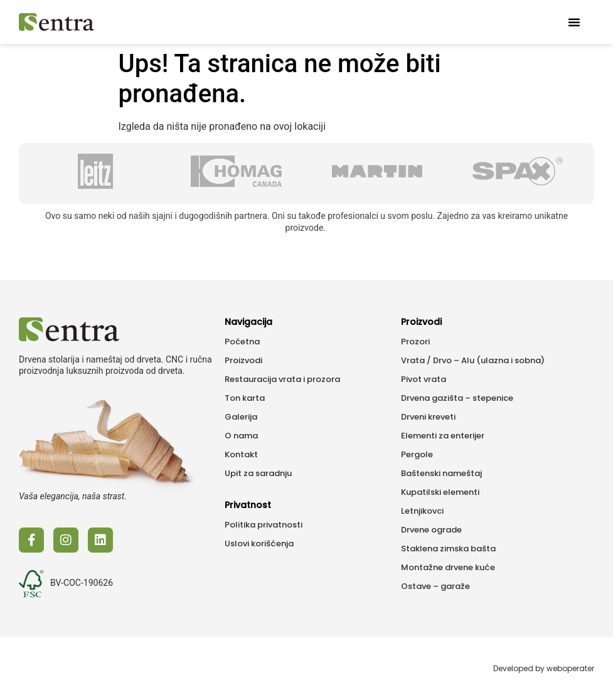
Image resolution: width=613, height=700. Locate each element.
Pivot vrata (424, 379)
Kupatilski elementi (440, 492)
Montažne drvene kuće (448, 567)
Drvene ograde (431, 530)
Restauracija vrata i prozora (282, 379)
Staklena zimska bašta (448, 549)
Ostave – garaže (435, 586)
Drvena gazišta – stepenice (457, 398)
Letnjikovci (422, 511)
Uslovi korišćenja (259, 544)
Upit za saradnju (258, 473)
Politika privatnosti (264, 525)
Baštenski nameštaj (441, 473)
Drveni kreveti (428, 417)
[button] (574, 22)
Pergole (417, 454)
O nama (241, 436)
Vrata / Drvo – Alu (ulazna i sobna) (473, 360)
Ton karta (245, 398)
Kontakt (241, 454)
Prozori (415, 342)
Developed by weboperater (544, 668)
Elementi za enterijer (443, 436)
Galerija (241, 417)
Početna (242, 342)
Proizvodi (243, 360)
